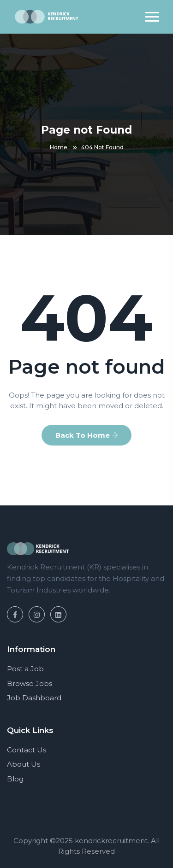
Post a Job (25, 669)
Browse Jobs (30, 683)
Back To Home (86, 435)
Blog (15, 779)
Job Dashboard (34, 698)
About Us (24, 764)
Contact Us (27, 750)
